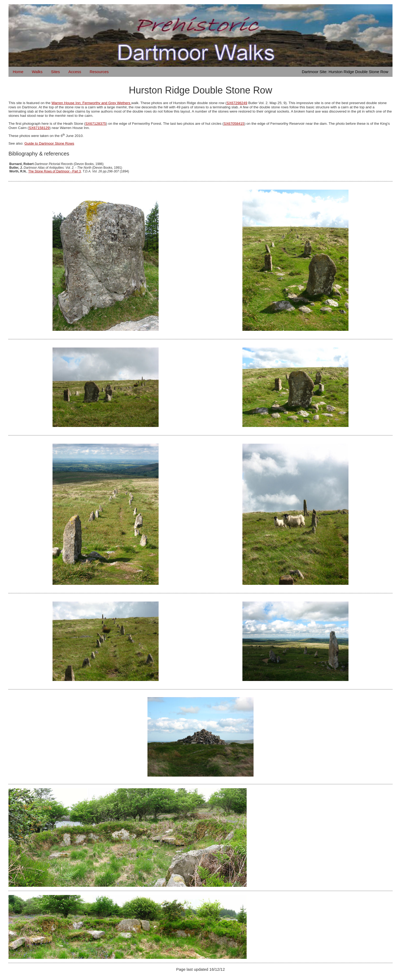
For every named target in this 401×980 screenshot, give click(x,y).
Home (18, 72)
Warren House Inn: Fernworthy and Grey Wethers (91, 103)
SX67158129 (39, 128)
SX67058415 (234, 124)
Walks (37, 72)
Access (75, 72)
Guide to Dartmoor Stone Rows (49, 143)
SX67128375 (96, 124)
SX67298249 (237, 103)
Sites (55, 72)
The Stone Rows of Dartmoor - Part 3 (55, 171)
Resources (99, 72)
